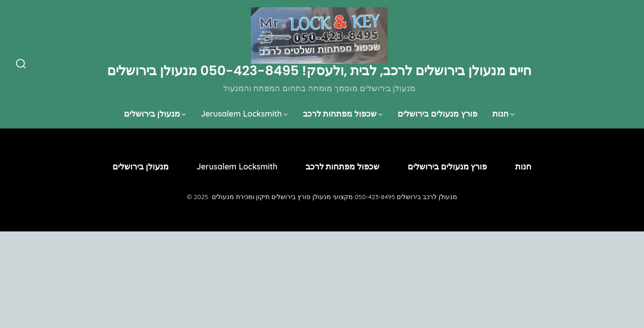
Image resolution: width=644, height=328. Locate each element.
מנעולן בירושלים (155, 113)
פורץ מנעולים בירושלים (437, 113)
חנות (503, 113)
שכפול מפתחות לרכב (343, 113)
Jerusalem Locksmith (244, 113)
